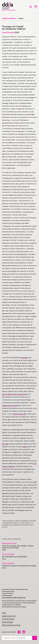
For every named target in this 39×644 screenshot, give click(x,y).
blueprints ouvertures (10, 405)
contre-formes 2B (19, 414)
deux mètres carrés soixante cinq (15, 394)
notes (25, 447)
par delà (5, 444)
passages (25, 357)
